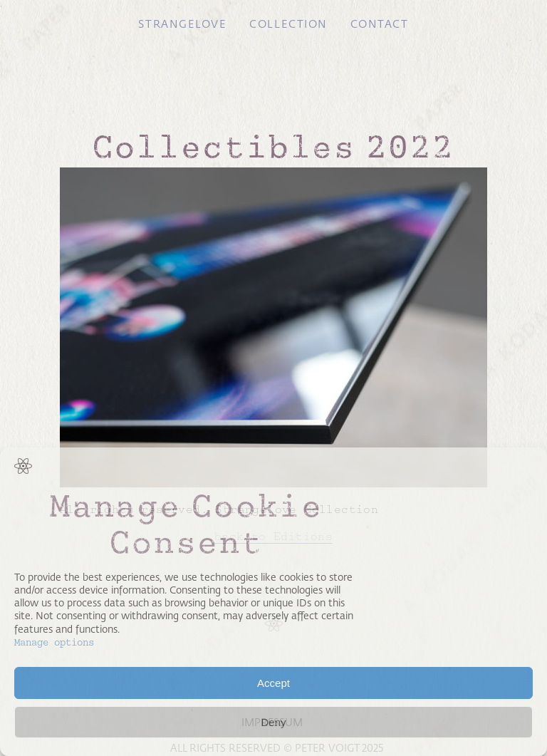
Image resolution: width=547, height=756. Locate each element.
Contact (380, 24)
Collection (288, 24)
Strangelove (182, 24)
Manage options (54, 642)
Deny (273, 722)
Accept (273, 683)
